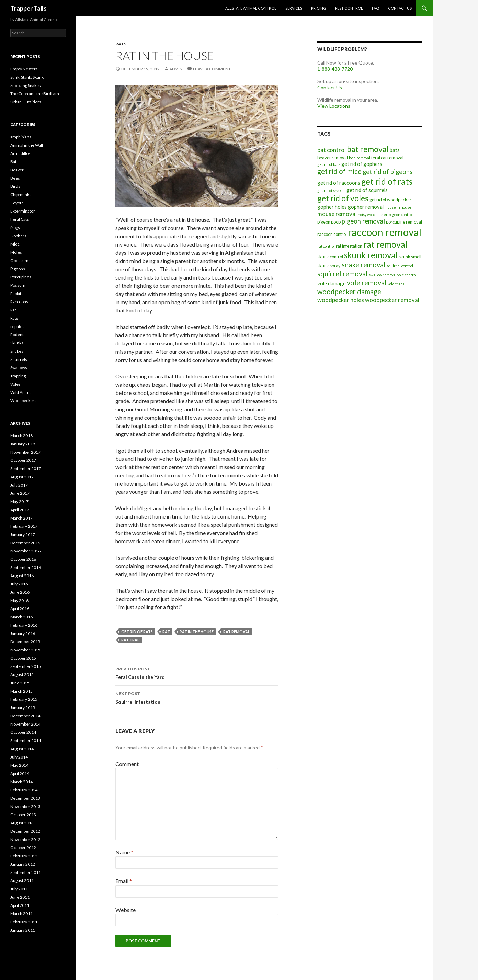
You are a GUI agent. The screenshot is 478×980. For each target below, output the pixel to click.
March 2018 (21, 436)
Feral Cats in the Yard (197, 672)
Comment (127, 764)
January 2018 (23, 444)
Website (126, 910)
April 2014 (20, 773)
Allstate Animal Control (251, 8)
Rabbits (17, 293)
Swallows (19, 368)
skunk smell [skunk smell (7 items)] (410, 257)
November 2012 (25, 839)
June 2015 (20, 683)
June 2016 (20, 592)
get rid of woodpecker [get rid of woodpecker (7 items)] (390, 200)
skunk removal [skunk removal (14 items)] (371, 255)
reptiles (17, 326)
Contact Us (400, 8)
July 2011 (19, 889)
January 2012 (23, 864)
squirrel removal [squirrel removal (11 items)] (343, 274)
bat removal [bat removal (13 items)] (368, 149)
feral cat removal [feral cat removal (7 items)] (387, 158)
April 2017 (20, 510)
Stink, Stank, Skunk (27, 77)
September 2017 (26, 469)
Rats (121, 44)
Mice (15, 244)
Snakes (17, 351)
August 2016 (22, 576)
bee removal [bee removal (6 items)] (360, 158)
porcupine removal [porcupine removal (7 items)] (404, 222)
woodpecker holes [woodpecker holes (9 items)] (341, 300)
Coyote (17, 203)
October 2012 (23, 848)
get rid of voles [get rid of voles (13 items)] (343, 198)
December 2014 (25, 716)
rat (166, 632)
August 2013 (22, 823)
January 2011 (23, 930)
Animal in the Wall (27, 145)
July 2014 (19, 757)
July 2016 (19, 584)
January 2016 (23, 633)
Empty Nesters (24, 69)
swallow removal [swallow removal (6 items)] (383, 275)
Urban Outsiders (26, 102)
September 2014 (26, 740)
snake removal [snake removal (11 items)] (364, 265)
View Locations (334, 106)
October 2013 (23, 815)
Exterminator (23, 211)
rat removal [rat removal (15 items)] (385, 244)
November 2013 (25, 806)
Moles (16, 252)
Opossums (20, 260)
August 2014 (22, 749)
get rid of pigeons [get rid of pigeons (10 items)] (388, 172)
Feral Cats (20, 219)
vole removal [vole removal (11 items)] (367, 283)
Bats (14, 162)
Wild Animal (21, 392)
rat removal (237, 632)
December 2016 (25, 543)
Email (124, 881)
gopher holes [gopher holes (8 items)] (332, 207)
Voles (15, 384)
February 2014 (24, 790)
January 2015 (23, 708)
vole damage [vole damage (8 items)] (332, 283)
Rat (13, 310)
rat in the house (197, 632)
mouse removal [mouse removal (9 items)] (337, 214)
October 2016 (23, 559)
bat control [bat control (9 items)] (332, 150)
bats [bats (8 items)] (395, 150)
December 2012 (25, 831)
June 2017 (20, 493)
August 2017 (22, 477)
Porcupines (21, 277)
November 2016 (25, 551)
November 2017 (25, 452)
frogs (15, 227)
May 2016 (19, 600)
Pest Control (349, 8)
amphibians (21, 137)
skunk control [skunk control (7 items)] (330, 257)
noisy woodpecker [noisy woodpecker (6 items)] (373, 214)
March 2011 (21, 914)
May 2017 (19, 502)
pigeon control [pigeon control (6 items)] (401, 214)
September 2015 (26, 666)
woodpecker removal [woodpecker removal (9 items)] (392, 300)
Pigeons (18, 269)
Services (294, 8)
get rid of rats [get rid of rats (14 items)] (387, 181)
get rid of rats (137, 632)
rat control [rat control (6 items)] (326, 246)
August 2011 (22, 881)
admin (176, 69)
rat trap (130, 640)
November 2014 (25, 724)
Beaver (17, 170)
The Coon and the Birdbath (35, 94)
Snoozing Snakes (26, 85)
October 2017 (23, 460)
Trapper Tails (29, 8)
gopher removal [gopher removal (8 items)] (366, 207)
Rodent (17, 335)
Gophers (18, 236)
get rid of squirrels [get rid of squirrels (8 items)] (367, 190)
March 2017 (21, 518)
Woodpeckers (23, 401)
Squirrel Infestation (197, 697)
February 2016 (24, 625)
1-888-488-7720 (335, 69)
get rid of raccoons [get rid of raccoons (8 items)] (339, 183)
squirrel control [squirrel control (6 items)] (400, 266)
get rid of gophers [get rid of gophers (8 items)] (362, 164)
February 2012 (24, 856)
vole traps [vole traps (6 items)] (396, 284)
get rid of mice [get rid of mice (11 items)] (339, 171)
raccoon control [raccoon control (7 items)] (332, 234)
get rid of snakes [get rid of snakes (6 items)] (331, 190)
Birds (15, 186)
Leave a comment (212, 69)
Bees (15, 178)
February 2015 (24, 699)
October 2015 (23, 658)
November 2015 (25, 650)
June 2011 (20, 897)
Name (124, 852)
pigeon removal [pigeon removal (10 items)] (363, 221)
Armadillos (20, 153)
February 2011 (24, 922)
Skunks (17, 343)
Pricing (319, 8)
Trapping (18, 376)
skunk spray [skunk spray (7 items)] (329, 266)
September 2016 (26, 567)
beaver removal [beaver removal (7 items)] (333, 158)
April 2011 (20, 905)
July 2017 (19, 485)
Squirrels (19, 359)
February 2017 (24, 526)
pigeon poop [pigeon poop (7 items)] (329, 222)
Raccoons (19, 302)
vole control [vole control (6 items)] (407, 275)
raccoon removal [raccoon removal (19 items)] (385, 232)
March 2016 (21, 617)
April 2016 (20, 609)
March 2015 (21, 691)
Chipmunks (21, 195)
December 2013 (25, 798)
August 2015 (22, 675)
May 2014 (19, 765)
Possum (18, 285)
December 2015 (25, 642)
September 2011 (26, 872)
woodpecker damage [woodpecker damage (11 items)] (349, 292)
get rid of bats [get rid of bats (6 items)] (329, 164)
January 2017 (23, 534)
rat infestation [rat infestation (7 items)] (349, 246)
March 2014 (21, 782)
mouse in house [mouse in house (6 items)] (398, 207)
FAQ (375, 8)
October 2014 (23, 732)
